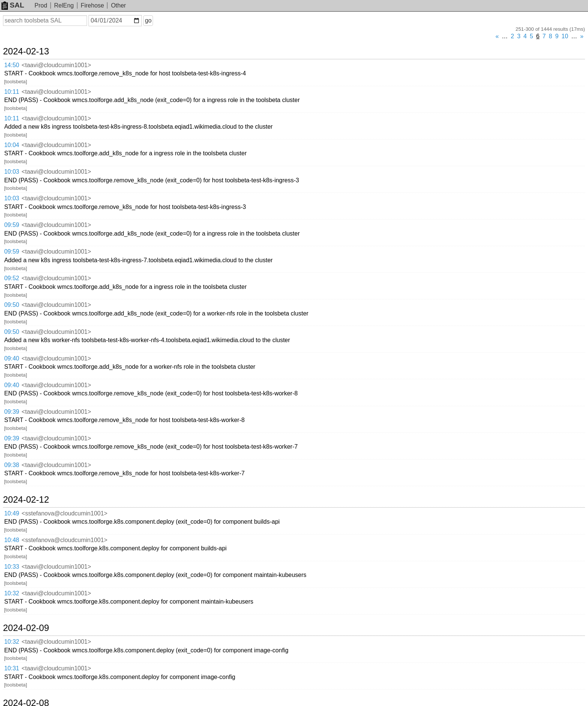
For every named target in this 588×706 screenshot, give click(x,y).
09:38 (12, 465)
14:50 (12, 65)
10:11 (12, 92)
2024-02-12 (26, 500)
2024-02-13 (26, 51)
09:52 (12, 278)
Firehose (92, 5)
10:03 (12, 172)
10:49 (12, 513)
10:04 (12, 145)
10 (565, 36)
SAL (13, 5)
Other (118, 5)
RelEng (64, 5)
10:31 (12, 668)
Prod (41, 5)
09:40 (12, 358)
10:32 (12, 593)
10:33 (12, 567)
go (148, 20)
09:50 (12, 305)
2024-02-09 (26, 628)
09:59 (12, 225)
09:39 (12, 412)
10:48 (12, 540)
